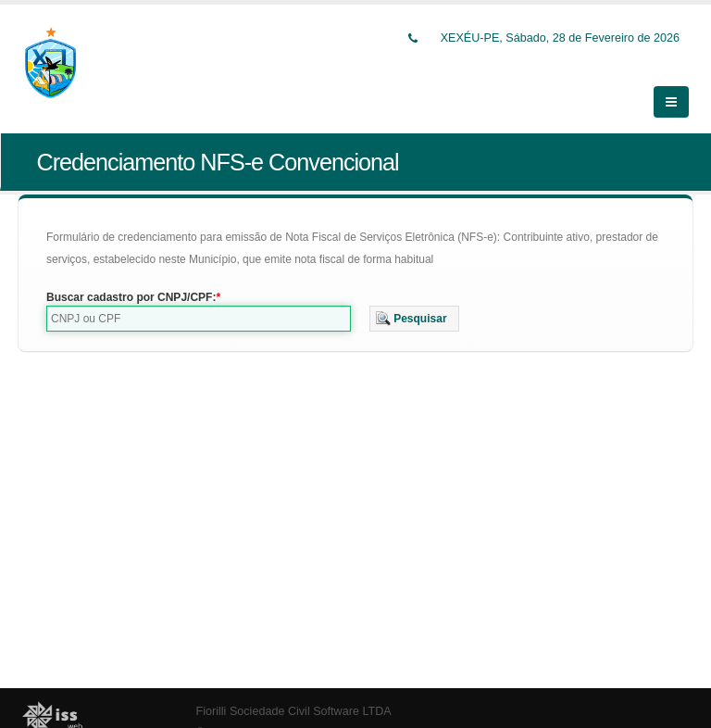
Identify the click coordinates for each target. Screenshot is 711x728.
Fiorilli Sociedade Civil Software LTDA (294, 701)
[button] (414, 308)
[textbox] (199, 308)
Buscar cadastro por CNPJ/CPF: (131, 286)
